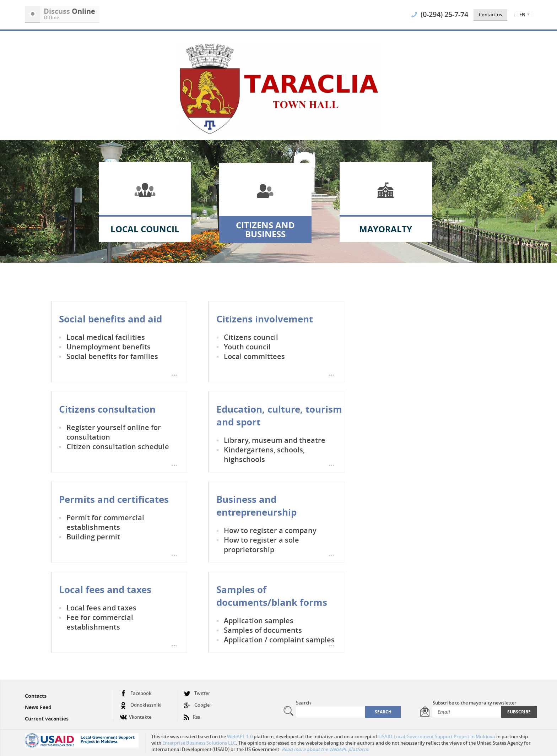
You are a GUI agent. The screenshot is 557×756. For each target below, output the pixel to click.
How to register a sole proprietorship (261, 545)
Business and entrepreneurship (256, 506)
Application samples (259, 621)
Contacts (36, 696)
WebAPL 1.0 (240, 736)
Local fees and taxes (105, 589)
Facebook (136, 693)
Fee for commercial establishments (100, 622)
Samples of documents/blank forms (272, 596)
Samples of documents (263, 630)
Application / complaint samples (279, 640)
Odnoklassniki (141, 705)
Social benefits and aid (110, 319)
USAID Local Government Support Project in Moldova (437, 736)
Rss (192, 714)
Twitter (197, 693)
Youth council (247, 347)
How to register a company (270, 530)
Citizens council (251, 337)
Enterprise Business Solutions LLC (199, 743)
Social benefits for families (112, 356)
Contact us (490, 15)
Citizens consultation (107, 409)
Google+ (198, 705)
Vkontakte (136, 714)
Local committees (254, 356)
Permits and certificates (114, 499)
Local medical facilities (106, 337)
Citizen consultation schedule (118, 447)
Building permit (93, 537)
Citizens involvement (265, 319)
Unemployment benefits (109, 347)
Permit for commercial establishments (105, 522)
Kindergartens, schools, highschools (264, 455)
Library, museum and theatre (275, 440)
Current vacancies (47, 719)
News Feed (38, 707)
